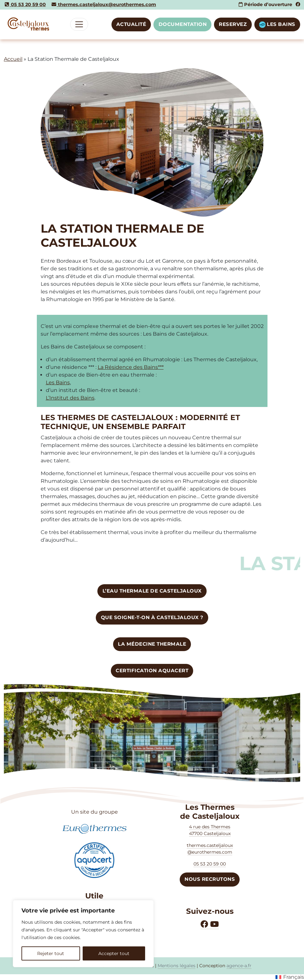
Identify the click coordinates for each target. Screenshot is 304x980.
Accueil (13, 59)
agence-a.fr (239, 966)
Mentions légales (177, 966)
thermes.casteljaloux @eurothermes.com (210, 849)
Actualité (131, 24)
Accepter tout (114, 953)
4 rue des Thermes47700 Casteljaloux (210, 830)
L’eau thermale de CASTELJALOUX (152, 591)
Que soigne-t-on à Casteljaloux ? (152, 617)
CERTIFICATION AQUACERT (152, 670)
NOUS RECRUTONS (210, 879)
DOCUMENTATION (183, 24)
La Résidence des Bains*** (131, 367)
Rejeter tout (51, 953)
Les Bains (58, 382)
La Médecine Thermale (152, 644)
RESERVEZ (233, 24)
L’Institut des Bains (70, 398)
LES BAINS (277, 24)
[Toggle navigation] (79, 24)
